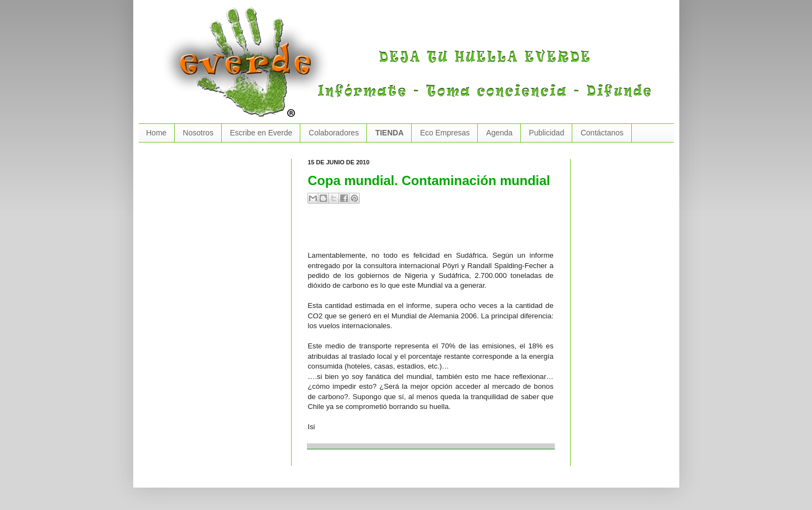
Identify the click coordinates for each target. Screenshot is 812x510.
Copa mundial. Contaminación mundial (429, 180)
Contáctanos (602, 133)
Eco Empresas (445, 133)
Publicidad (547, 133)
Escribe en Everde (261, 133)
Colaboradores (334, 133)
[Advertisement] (436, 232)
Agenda (499, 133)
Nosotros (198, 133)
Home (156, 133)
